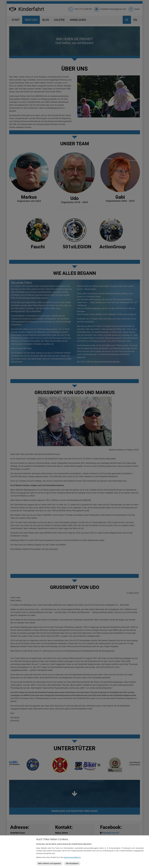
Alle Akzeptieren (72, 863)
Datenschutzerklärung (72, 857)
